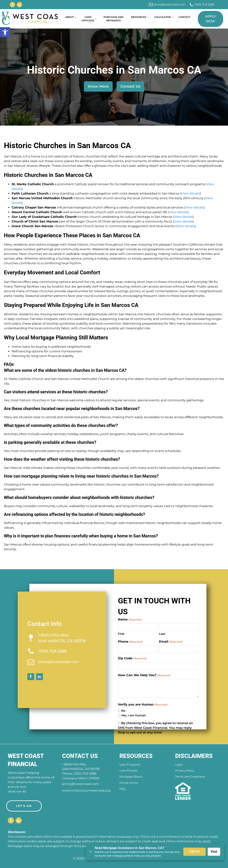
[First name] (138, 627)
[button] (5, 32)
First (121, 634)
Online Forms (129, 783)
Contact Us (130, 86)
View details (191, 193)
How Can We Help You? (144, 675)
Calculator (162, 17)
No (123, 711)
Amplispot (147, 858)
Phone (130, 642)
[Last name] (179, 627)
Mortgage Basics (131, 777)
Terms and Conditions (190, 777)
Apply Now (211, 19)
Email (171, 642)
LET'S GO (24, 806)
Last (162, 634)
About (70, 17)
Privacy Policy (185, 771)
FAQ (122, 789)
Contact (184, 17)
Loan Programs (130, 765)
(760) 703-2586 (204, 4)
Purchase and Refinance (114, 19)
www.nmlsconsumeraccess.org (86, 790)
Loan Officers (88, 19)
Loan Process (128, 771)
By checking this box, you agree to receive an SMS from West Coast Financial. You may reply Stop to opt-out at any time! (155, 728)
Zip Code (132, 658)
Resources (139, 17)
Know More (98, 86)
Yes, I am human (134, 715)
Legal (179, 765)
